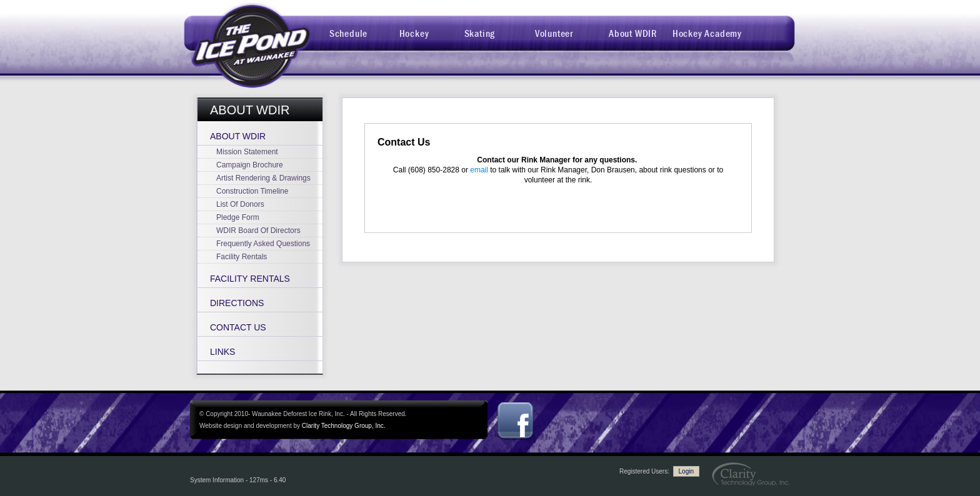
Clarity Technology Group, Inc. (344, 426)
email (479, 170)
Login (686, 471)
